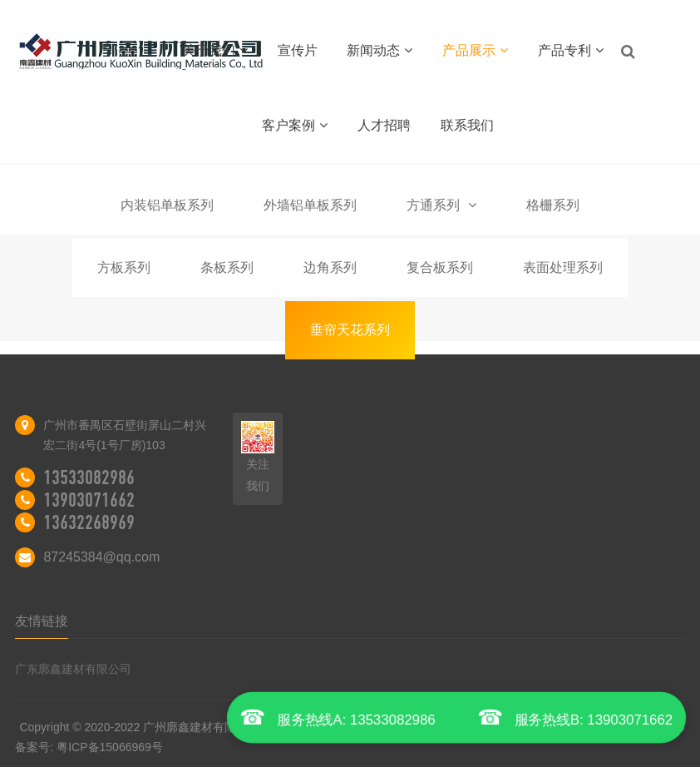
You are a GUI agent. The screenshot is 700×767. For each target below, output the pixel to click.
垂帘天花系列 (350, 330)
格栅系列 (553, 205)
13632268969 (89, 522)
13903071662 (89, 500)
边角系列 (330, 267)
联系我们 (467, 125)
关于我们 (215, 50)
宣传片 (298, 50)
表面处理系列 (563, 267)
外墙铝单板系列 (310, 205)
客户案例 (295, 125)
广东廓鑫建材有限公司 (73, 669)
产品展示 (475, 50)
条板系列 (227, 267)
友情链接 (42, 621)
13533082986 (89, 478)
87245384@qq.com (101, 557)
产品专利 (571, 50)
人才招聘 (384, 125)
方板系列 (124, 267)
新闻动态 (380, 50)
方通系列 (441, 205)
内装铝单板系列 (167, 205)
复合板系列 (440, 267)
